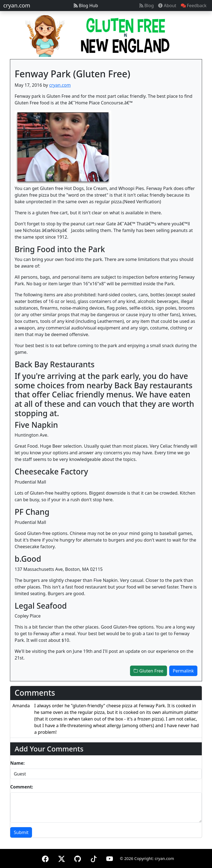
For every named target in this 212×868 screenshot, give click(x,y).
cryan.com (17, 5)
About (167, 6)
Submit (21, 832)
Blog (147, 6)
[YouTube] (110, 858)
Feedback (194, 6)
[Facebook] (45, 858)
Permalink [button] (183, 671)
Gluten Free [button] (148, 671)
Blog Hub (86, 6)
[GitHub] (78, 858)
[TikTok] (94, 858)
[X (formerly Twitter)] (62, 858)
